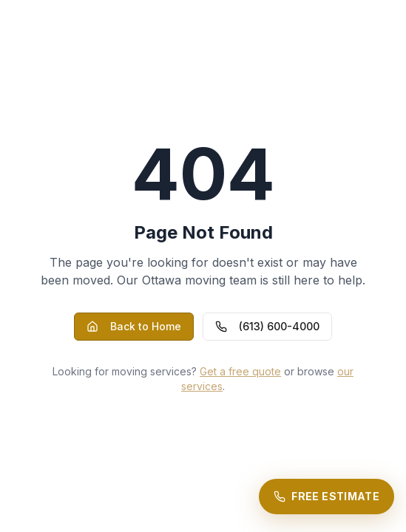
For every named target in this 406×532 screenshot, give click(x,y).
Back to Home (134, 326)
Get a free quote (240, 371)
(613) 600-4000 (267, 326)
